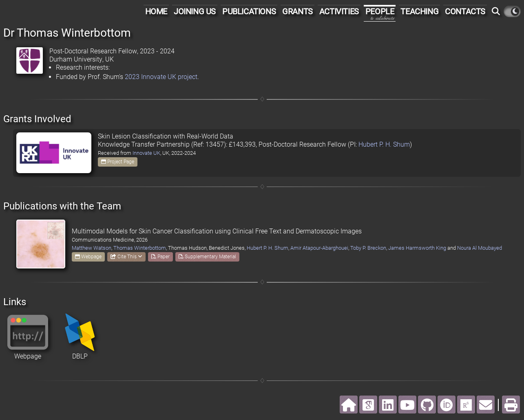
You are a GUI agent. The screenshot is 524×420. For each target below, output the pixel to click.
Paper (160, 257)
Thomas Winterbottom (140, 248)
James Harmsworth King (417, 248)
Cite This (126, 257)
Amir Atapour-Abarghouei (319, 248)
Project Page (118, 162)
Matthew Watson (92, 248)
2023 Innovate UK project (161, 77)
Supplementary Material (207, 257)
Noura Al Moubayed (480, 248)
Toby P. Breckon (368, 248)
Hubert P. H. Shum (384, 144)
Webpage (88, 257)
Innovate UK (146, 153)
